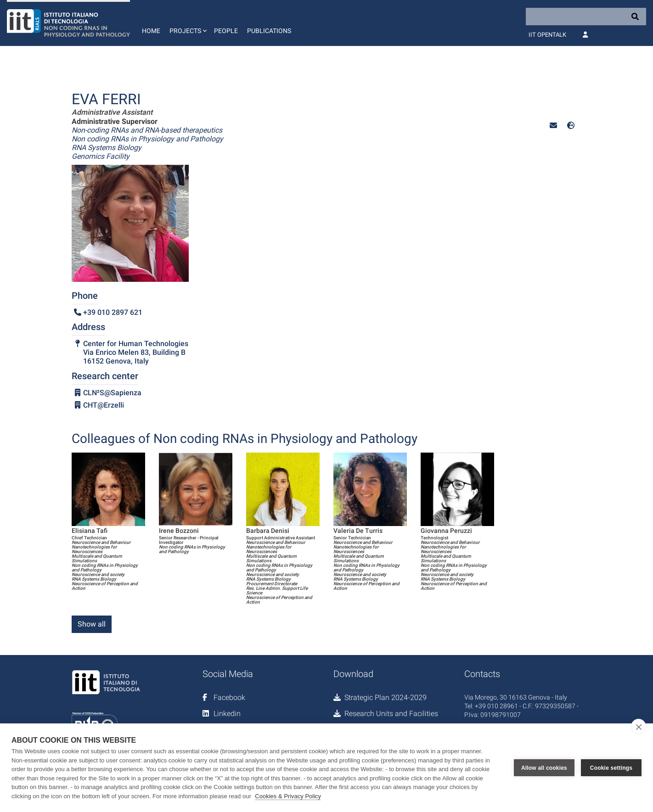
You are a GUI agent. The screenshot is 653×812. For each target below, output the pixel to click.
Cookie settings (611, 768)
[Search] (586, 17)
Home (151, 31)
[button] (187, 23)
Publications (269, 31)
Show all (92, 624)
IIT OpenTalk (547, 35)
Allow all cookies (544, 768)
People (226, 31)
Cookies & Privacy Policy (288, 796)
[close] (639, 727)
